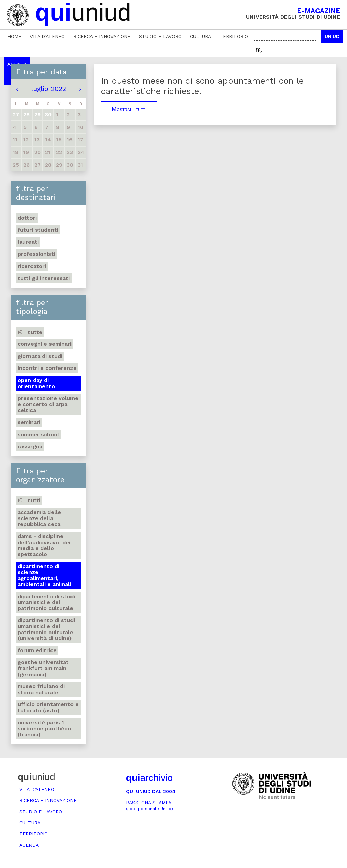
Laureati (28, 242)
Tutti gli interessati (44, 278)
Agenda (29, 845)
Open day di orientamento (36, 383)
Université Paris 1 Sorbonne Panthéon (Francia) (44, 729)
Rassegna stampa (150, 805)
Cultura (201, 36)
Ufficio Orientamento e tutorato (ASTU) (48, 707)
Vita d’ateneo (47, 36)
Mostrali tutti (129, 109)
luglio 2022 (48, 89)
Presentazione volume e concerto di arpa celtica (48, 404)
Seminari (29, 422)
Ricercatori (32, 266)
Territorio (234, 36)
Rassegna (30, 446)
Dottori (27, 218)
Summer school (38, 435)
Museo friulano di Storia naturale (41, 689)
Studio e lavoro (160, 36)
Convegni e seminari (45, 344)
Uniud (332, 36)
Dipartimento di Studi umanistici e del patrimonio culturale (46, 602)
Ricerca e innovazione (102, 36)
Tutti (29, 500)
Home (14, 36)
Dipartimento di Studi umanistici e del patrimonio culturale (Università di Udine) (46, 629)
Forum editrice (37, 650)
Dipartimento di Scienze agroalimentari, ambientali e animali (44, 575)
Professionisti (36, 254)
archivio (149, 778)
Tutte (30, 332)
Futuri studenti (38, 230)
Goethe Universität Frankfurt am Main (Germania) (43, 668)
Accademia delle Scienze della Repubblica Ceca (39, 518)
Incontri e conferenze (47, 368)
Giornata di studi (40, 356)
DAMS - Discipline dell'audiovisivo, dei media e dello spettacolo (44, 545)
